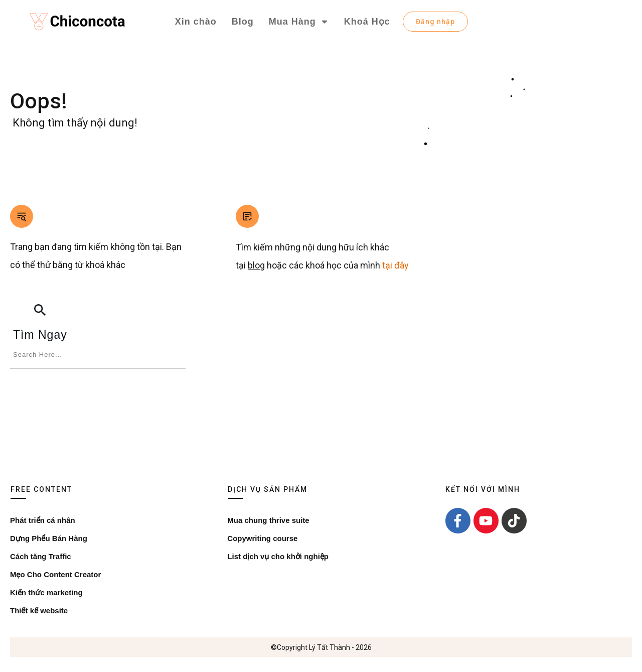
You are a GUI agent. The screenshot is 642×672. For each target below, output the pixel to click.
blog (256, 265)
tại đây (394, 265)
